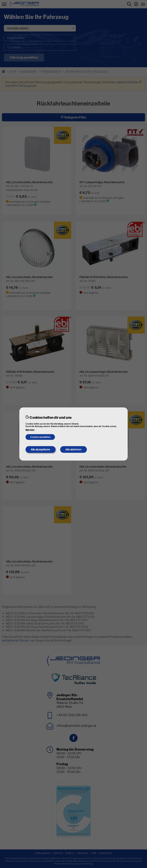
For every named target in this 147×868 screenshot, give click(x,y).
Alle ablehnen (73, 449)
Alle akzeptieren (40, 449)
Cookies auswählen (40, 437)
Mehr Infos (30, 430)
